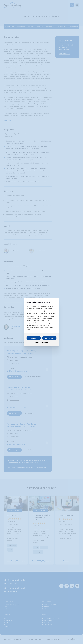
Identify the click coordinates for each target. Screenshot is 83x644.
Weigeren (34, 338)
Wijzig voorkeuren (41, 343)
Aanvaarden (49, 338)
